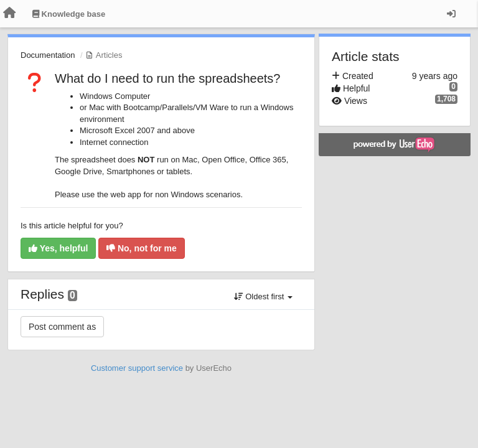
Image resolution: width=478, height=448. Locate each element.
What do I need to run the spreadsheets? (167, 78)
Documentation (48, 55)
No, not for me (142, 248)
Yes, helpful (58, 248)
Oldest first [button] (263, 296)
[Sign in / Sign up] (451, 14)
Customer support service (137, 368)
